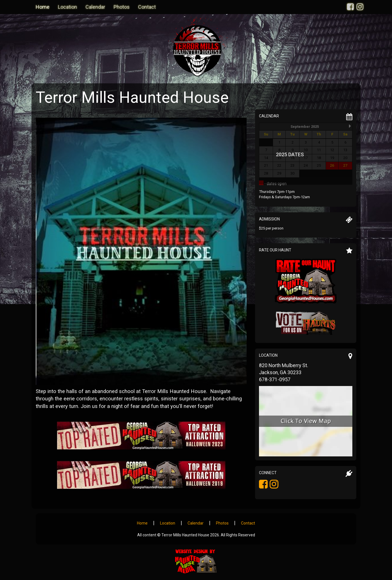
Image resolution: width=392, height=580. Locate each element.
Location (67, 7)
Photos (122, 7)
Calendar (95, 7)
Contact (147, 7)
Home (43, 7)
